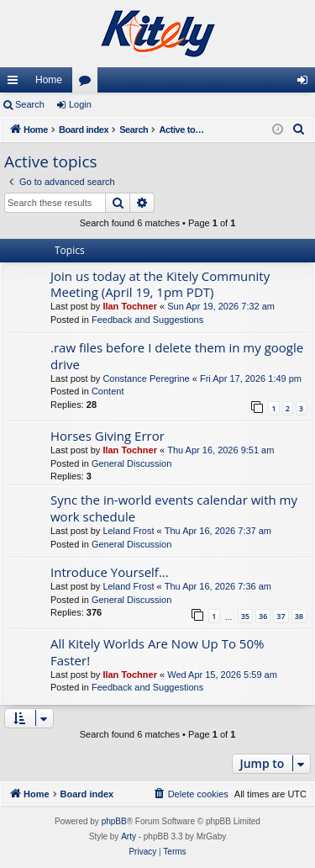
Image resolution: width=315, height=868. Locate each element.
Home (49, 80)
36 (263, 616)
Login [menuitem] (306, 83)
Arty (129, 836)
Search (30, 104)
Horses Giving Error (108, 436)
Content (108, 391)
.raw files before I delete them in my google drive (177, 355)
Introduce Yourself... (110, 572)
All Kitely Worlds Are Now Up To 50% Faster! (157, 651)
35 (245, 616)
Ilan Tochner (130, 306)
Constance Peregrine (146, 378)
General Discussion (131, 463)
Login (80, 104)
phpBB (114, 821)
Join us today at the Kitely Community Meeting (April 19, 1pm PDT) (160, 284)
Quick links (16, 83)
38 (299, 616)
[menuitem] (299, 130)
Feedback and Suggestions (147, 320)
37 (281, 616)
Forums (88, 83)
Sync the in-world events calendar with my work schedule (174, 508)
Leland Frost (128, 531)
